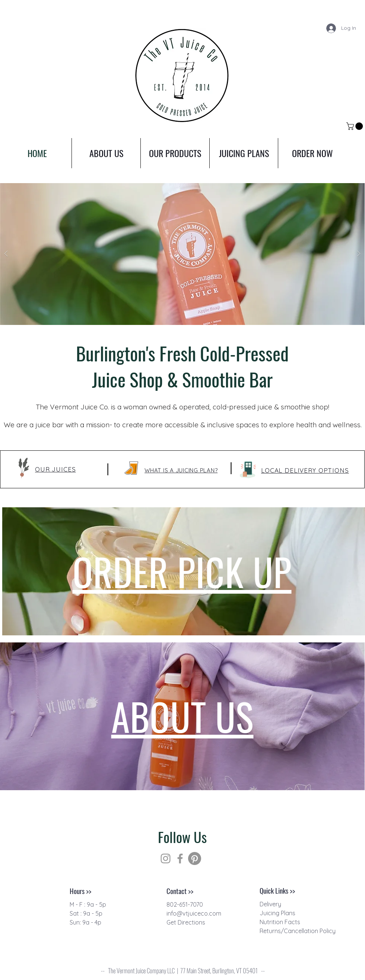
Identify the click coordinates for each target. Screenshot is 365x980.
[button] (305, 470)
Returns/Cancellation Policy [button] (298, 931)
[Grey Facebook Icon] (180, 858)
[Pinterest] (195, 858)
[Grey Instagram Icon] (166, 858)
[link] (356, 126)
